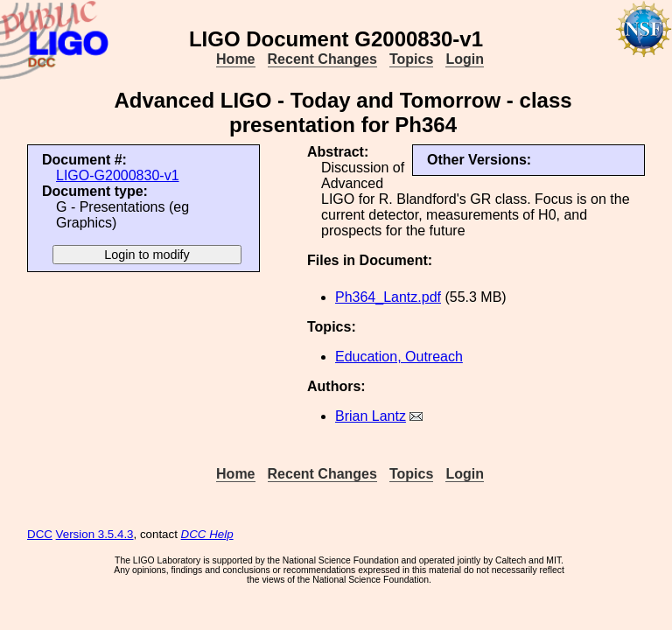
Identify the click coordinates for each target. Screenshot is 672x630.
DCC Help (207, 534)
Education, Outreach (399, 357)
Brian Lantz (371, 416)
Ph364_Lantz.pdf (388, 297)
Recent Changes (322, 59)
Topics (411, 59)
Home (235, 59)
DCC (40, 534)
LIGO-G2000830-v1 (118, 175)
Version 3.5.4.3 (95, 534)
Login (465, 59)
